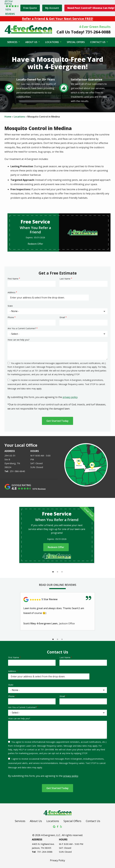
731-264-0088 (45, 852)
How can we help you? (18, 340)
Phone (11, 317)
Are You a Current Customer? (22, 328)
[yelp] (61, 826)
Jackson (36, 848)
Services (13, 42)
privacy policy (70, 397)
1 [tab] (53, 572)
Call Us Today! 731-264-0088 (83, 32)
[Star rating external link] (12, 8)
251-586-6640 (17, 471)
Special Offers (76, 42)
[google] (54, 826)
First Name (13, 279)
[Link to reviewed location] (57, 599)
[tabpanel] (57, 535)
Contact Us (98, 42)
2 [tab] (57, 572)
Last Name (65, 279)
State (10, 306)
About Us (32, 42)
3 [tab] (62, 572)
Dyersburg (10, 463)
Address (12, 292)
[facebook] (58, 826)
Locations (52, 42)
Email (62, 317)
